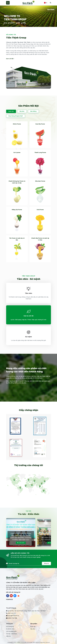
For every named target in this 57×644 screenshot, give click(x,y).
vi (46, 3)
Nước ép (11, 111)
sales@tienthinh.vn (13, 616)
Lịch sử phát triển (11, 631)
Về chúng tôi (10, 627)
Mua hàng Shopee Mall (16, 116)
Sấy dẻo (22, 111)
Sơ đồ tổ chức (10, 629)
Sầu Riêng (33, 111)
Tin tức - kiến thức (12, 634)
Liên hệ (8, 636)
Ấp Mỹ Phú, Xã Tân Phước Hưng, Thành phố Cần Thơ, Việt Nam (27, 611)
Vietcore (48, 642)
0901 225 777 (12, 613)
